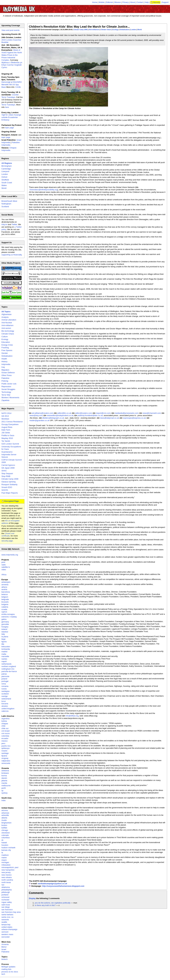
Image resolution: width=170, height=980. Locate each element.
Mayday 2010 (7, 438)
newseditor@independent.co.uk (60, 415)
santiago (5, 753)
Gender (5, 353)
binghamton (6, 823)
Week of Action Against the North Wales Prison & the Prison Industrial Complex (12, 55)
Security (157, 2)
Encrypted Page (12, 501)
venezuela (6, 763)
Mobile (102, 2)
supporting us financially (12, 255)
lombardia (6, 649)
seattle (4, 922)
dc (2, 840)
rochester (5, 900)
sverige (5, 696)
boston (4, 825)
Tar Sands (6, 441)
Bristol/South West (9, 201)
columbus (6, 838)
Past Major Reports (10, 493)
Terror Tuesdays (8, 105)
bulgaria (5, 604)
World (140, 30)
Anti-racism (6, 328)
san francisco (7, 910)
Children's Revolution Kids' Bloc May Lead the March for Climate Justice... (79, 27)
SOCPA (5, 490)
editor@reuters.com (84, 413)
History (4, 362)
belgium (5, 597)
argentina (5, 719)
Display (32, 898)
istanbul (5, 632)
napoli (4, 661)
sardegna (5, 691)
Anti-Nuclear (7, 323)
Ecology (115, 30)
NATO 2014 (6, 413)
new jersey (6, 872)
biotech (5, 959)
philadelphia (7, 890)
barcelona (6, 592)
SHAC (4, 471)
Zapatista (5, 400)
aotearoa (5, 771)
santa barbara (7, 915)
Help (147, 2)
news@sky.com (36, 415)
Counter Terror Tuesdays (10, 96)
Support (165, 2)
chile (3, 726)
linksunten (6, 647)
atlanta (4, 818)
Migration (5, 370)
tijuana (4, 756)
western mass (7, 934)
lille (3, 644)
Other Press (7, 375)
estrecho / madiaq (9, 617)
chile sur (5, 728)
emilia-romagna (8, 614)
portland (5, 895)
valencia (5, 711)
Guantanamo (7, 452)
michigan (5, 862)
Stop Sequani (7, 473)
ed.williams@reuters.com (43, 413)
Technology (6, 392)
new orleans (7, 877)
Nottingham (6, 204)
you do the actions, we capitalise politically (53, 903)
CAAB (18, 87)
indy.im (4, 224)
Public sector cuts (9, 384)
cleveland (5, 833)
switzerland (6, 699)
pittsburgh (6, 892)
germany (5, 622)
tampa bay (6, 925)
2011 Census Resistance (12, 422)
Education (6, 342)
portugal (5, 681)
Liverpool (5, 171)
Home (95, 2)
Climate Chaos (106, 30)
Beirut (4, 947)
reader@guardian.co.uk (39, 420)
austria (4, 589)
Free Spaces (7, 350)
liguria (4, 642)
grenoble (5, 624)
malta (4, 654)
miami (4, 860)
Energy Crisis (7, 345)
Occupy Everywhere (10, 424)
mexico (4, 741)
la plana (5, 637)
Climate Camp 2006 (81, 30)
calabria (5, 607)
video (4, 570)
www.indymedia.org (10, 555)
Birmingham (7, 166)
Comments (36, 893)
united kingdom (8, 709)
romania (5, 686)
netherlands (6, 664)
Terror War (6, 395)
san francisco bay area (11, 912)
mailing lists (6, 969)
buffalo (4, 828)
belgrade (5, 599)
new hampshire (8, 870)
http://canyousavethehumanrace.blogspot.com (63, 886)
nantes (4, 659)
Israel (4, 949)
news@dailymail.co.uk (109, 418)
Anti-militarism (94, 30)
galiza (4, 619)
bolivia (4, 721)
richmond (5, 897)
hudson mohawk (8, 848)
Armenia (5, 944)
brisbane (5, 773)
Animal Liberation (9, 320)
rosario (4, 751)
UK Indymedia (28, 8)
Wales (4, 185)
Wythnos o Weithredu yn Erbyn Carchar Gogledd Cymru (12, 65)
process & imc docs (10, 972)
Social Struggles (8, 389)
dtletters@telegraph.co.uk (53, 418)
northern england (9, 666)
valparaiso (6, 761)
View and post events (10, 30)
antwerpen (6, 582)
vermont (5, 932)
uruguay (5, 758)
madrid (4, 652)
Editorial (109, 2)
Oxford (4, 177)
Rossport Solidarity (9, 484)
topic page (10, 128)
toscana (5, 704)
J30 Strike (6, 433)
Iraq (3, 367)
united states (7, 927)
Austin (4, 820)
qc (2, 791)
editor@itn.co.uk (64, 413)
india (3, 800)
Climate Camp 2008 (10, 479)
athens (4, 587)
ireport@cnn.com (103, 413)
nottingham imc (8, 669)
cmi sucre (6, 733)
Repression (6, 386)
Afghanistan (7, 314)
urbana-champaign (9, 929)
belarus (5, 594)
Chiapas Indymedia (9, 149)
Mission (118, 2)
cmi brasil (5, 731)
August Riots (7, 427)
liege (3, 639)
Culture (5, 337)
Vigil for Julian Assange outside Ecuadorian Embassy (11, 117)
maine (4, 858)
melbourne (6, 786)
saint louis (6, 905)
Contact (140, 2)
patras (4, 674)
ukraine (5, 706)
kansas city (6, 850)
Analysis (5, 317)
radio (4, 565)
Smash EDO (7, 487)
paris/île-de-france (9, 671)
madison (5, 855)
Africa (4, 575)
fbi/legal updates (8, 967)
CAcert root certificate (8, 535)
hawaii (4, 843)
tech (3, 974)
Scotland (5, 207)
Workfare (5, 419)
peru (3, 743)
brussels (5, 602)
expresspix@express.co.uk (134, 418)
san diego (6, 907)
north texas (6, 882)
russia (4, 689)
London (133, 30)
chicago (5, 830)
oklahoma (6, 887)
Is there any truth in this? (45, 905)
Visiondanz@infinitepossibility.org (44, 190)
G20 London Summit (10, 444)
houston (5, 845)
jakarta (4, 781)
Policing (5, 381)
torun (4, 701)
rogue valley (7, 902)
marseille (5, 656)
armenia (5, 585)
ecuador (5, 738)
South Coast (7, 183)
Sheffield (5, 180)
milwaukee (6, 865)
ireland (4, 629)
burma (4, 776)
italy (3, 634)
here (7, 107)
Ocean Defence (8, 373)
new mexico (7, 875)
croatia (4, 609)
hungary (5, 627)
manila (4, 783)
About (133, 2)
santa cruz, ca (7, 917)
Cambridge (6, 169)
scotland (5, 694)
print (3, 562)
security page (7, 541)
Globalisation (125, 30)
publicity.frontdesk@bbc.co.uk (90, 415)
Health (4, 359)
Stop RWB (6, 476)
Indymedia (6, 364)
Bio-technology (8, 331)
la (2, 853)
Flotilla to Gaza (8, 435)
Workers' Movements (10, 398)
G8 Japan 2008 (8, 468)
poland (4, 679)
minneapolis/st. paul (10, 867)
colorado (5, 835)
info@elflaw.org (72, 716)
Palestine (5, 378)
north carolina (7, 880)
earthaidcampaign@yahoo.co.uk (52, 884)
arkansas (5, 813)
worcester (6, 937)
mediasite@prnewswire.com (127, 413)
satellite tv (6, 567)
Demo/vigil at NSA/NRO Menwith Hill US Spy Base (12, 85)
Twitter (14, 224)
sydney (4, 793)
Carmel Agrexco (8, 465)
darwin (4, 778)
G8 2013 (5, 416)
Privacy (126, 2)
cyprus (4, 612)
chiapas (5, 724)
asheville (5, 815)
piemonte (5, 676)
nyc (3, 885)
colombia (5, 736)
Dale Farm (6, 430)
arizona (5, 810)
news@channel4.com (152, 413)
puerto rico (6, 746)
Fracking (5, 348)
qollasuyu (5, 748)
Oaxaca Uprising (8, 482)
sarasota (5, 920)
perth (4, 788)
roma (4, 684)
